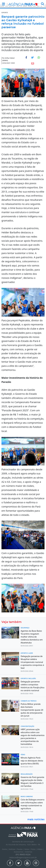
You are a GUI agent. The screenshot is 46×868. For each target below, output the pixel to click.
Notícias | (13, 849)
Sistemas (29, 852)
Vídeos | (41, 849)
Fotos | (34, 849)
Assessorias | (19, 852)
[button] (3, 4)
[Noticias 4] (21, 609)
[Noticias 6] (25, 609)
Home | (5, 849)
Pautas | (21, 849)
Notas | (28, 849)
